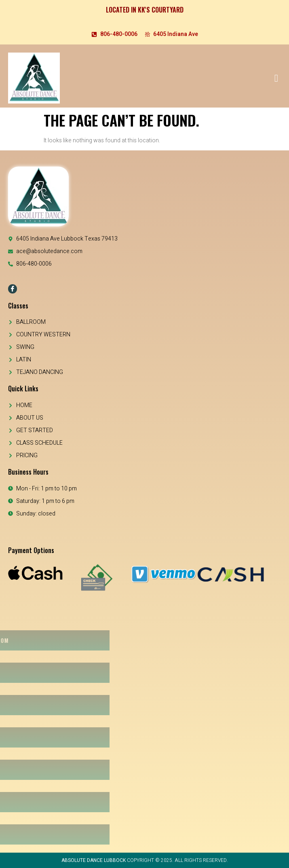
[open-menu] (276, 78)
